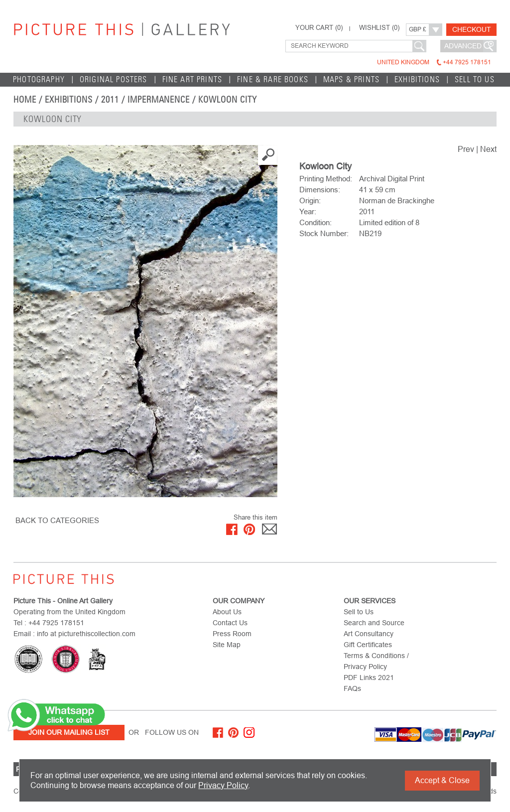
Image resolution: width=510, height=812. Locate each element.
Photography (39, 79)
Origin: (310, 201)
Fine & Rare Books (273, 79)
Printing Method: (326, 179)
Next (488, 149)
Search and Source (374, 623)
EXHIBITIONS (417, 79)
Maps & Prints (351, 79)
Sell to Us (475, 79)
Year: (308, 211)
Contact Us (230, 623)
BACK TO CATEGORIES (57, 520)
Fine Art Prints (192, 79)
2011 (110, 100)
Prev (466, 149)
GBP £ (418, 29)
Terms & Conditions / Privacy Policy (376, 661)
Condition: (316, 222)
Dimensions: (320, 190)
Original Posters (114, 79)
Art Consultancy (369, 634)
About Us (227, 612)
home (25, 100)
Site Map (227, 645)
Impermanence (159, 100)
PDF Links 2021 (369, 677)
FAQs (352, 688)
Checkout (472, 29)
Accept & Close (442, 780)
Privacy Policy (223, 785)
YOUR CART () (319, 28)
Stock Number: (324, 233)
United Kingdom (434, 62)
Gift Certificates (368, 645)
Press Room (232, 634)
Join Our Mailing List (69, 732)
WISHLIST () (379, 28)
